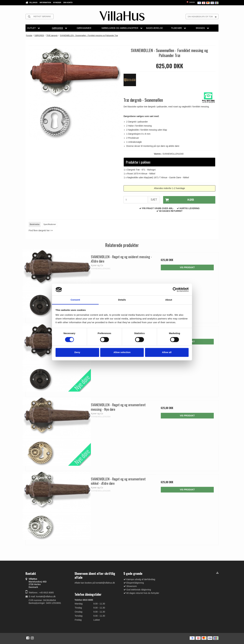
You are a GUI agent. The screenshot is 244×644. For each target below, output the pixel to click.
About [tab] (169, 300)
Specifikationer (50, 224)
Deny (77, 352)
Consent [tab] (75, 300)
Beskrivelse (35, 224)
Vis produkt (187, 267)
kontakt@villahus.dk (46, 596)
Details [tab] (122, 300)
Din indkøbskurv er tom (203, 17)
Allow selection (122, 352)
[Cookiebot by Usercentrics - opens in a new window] (175, 290)
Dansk (191, 2)
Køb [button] (179, 200)
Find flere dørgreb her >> (41, 230)
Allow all (167, 352)
